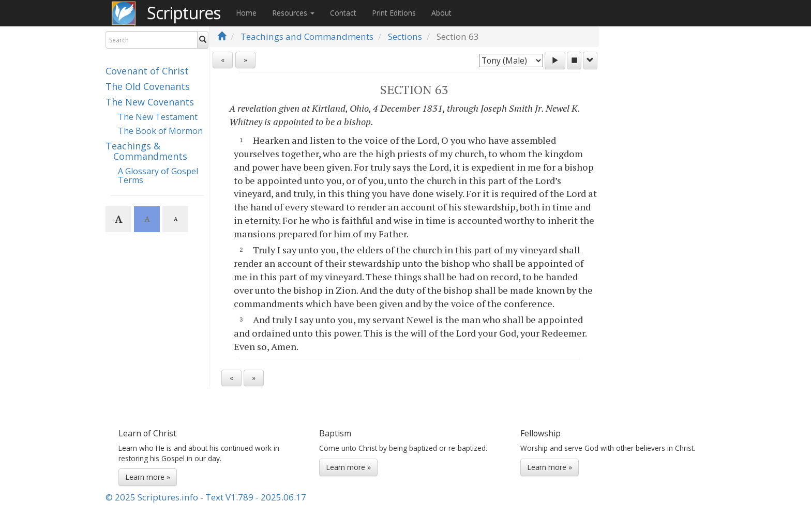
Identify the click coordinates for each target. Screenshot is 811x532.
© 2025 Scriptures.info (152, 497)
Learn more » (148, 477)
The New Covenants (150, 102)
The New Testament (158, 117)
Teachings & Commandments (146, 151)
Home (246, 13)
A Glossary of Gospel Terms (158, 176)
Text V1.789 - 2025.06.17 (256, 497)
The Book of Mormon (160, 131)
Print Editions (394, 13)
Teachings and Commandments (307, 36)
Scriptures (184, 13)
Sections (405, 36)
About (441, 13)
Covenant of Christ (147, 71)
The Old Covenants (148, 86)
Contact (343, 13)
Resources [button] (293, 13)
